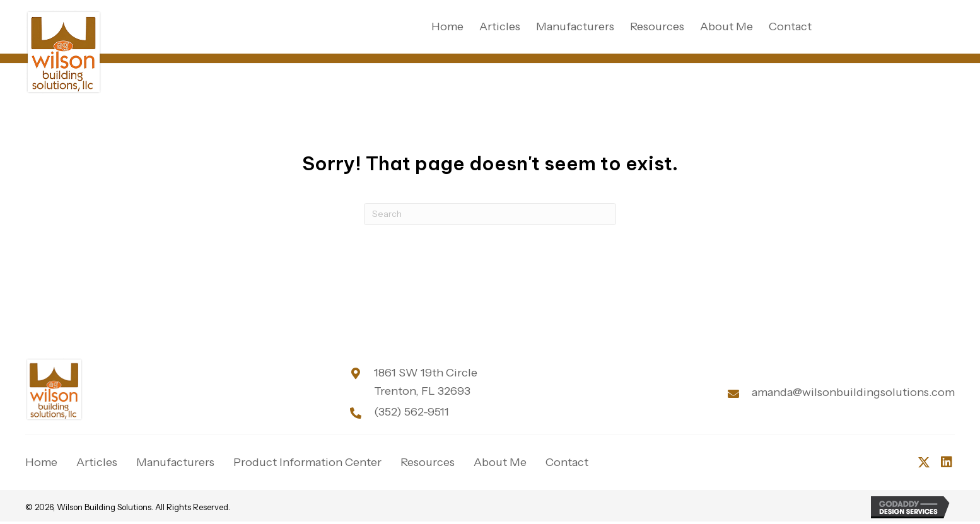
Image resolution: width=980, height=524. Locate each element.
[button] (924, 462)
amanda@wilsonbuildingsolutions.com (853, 392)
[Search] (490, 214)
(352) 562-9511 (411, 412)
